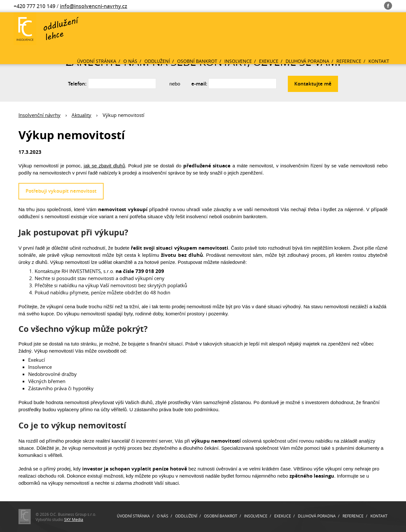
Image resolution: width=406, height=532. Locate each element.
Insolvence (238, 61)
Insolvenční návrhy (39, 115)
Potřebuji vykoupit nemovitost (61, 191)
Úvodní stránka (97, 61)
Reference (349, 61)
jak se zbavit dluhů (105, 166)
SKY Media (74, 519)
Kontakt (379, 61)
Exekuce (269, 61)
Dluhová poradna (307, 61)
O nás (130, 61)
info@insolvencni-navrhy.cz (94, 6)
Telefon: (77, 84)
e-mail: (199, 84)
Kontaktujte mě (313, 84)
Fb (388, 4)
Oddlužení (157, 61)
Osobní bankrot (197, 61)
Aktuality (81, 115)
